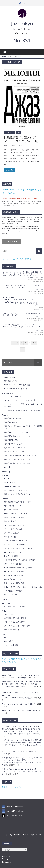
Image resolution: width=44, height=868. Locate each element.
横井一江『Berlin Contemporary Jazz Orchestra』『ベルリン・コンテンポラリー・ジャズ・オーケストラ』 (22, 771)
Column (5, 499)
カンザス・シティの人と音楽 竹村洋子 (19, 548)
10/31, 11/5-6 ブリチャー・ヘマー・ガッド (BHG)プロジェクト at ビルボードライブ (22, 314)
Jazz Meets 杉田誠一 (12, 510)
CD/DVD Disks (10, 483)
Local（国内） (9, 133)
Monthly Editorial (8, 378)
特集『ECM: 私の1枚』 (13, 422)
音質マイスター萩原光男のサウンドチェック (21, 494)
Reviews (5, 475)
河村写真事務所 (10, 521)
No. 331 (22, 40)
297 (34, 343)
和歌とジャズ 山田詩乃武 (14, 583)
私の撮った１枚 (10, 537)
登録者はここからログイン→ (13, 787)
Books (7, 479)
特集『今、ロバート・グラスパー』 (17, 459)
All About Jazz (7, 472)
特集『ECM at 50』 (11, 440)
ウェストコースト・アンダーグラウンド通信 (21, 400)
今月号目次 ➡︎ (12, 241)
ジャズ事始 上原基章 (12, 533)
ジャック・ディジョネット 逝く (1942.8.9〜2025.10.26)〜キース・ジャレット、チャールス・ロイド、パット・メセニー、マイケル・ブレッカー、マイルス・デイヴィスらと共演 (23, 274)
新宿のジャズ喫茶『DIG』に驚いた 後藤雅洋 (19, 751)
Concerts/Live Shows (12, 486)
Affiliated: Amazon (14, 816)
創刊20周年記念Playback (13, 630)
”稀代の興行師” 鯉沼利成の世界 (16, 541)
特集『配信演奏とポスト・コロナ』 (17, 436)
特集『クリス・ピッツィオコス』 (17, 452)
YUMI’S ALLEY (10, 614)
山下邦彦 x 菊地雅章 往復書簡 (15, 618)
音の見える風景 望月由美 (14, 517)
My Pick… (8, 467)
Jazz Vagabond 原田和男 (14, 552)
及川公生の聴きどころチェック (16, 490)
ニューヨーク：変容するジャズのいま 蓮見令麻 (22, 410)
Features (5, 415)
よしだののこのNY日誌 (13, 396)
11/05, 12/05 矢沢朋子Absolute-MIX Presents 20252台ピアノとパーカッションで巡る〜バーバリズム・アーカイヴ (22, 327)
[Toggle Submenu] (38, 362)
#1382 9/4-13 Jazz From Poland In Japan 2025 (20, 710)
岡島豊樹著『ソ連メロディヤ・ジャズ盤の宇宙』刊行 (21, 139)
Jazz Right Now (8, 393)
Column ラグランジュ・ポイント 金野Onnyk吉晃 (23, 587)
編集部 (21, 145)
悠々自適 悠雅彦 (11, 381)
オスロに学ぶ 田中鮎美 (13, 591)
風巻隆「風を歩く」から (13, 579)
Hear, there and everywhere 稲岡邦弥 (18, 568)
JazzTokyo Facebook (16, 806)
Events (7, 637)
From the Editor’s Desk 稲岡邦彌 (17, 385)
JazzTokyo (22, 23)
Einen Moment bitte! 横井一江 (16, 389)
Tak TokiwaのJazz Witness (14, 525)
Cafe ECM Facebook (15, 811)
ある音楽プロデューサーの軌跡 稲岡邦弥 (20, 560)
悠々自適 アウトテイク (13, 506)
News (18, 133)
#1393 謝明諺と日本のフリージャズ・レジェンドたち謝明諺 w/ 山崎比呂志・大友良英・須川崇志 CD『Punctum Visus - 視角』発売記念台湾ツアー (22, 684)
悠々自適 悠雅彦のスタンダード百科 (18, 502)
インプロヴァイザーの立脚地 (15, 606)
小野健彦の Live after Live (14, 575)
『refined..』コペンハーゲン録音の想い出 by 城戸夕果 (22, 740)
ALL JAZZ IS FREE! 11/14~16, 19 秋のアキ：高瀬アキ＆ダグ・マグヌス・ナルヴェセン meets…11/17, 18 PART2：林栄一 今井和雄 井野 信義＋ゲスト (23, 300)
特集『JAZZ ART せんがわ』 (15, 444)
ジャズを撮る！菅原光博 (13, 529)
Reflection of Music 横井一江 (16, 513)
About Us (6, 856)
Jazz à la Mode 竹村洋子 (14, 571)
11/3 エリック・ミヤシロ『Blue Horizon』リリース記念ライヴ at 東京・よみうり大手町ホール (22, 287)
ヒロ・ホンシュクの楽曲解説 (15, 544)
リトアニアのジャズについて (15, 622)
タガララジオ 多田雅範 (13, 564)
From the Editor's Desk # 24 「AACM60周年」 (20, 704)
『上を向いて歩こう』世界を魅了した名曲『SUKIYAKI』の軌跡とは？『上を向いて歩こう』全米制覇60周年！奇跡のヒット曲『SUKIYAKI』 (21, 731)
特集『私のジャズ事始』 (13, 418)
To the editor (8, 862)
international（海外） (33, 278)
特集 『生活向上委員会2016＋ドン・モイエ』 (21, 455)
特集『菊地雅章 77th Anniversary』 (17, 463)
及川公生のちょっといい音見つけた (17, 626)
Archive (5, 611)
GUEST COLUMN (11, 595)
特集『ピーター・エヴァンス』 (16, 448)
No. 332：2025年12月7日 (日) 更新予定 (17, 259)
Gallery (4, 599)
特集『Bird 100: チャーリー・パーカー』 (19, 432)
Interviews (6, 603)
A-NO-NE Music (19, 835)
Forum (5, 859)
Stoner (4, 754)
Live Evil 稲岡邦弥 (11, 556)
